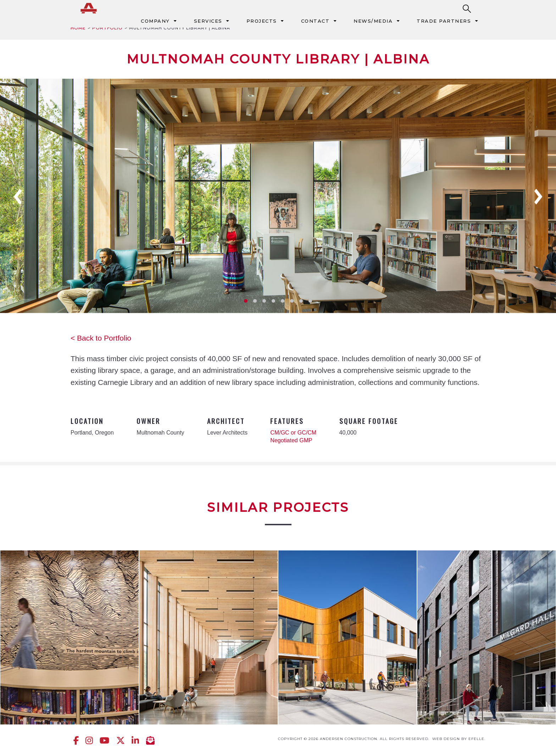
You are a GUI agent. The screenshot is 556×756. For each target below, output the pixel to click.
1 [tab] (246, 301)
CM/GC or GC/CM (293, 433)
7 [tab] (301, 301)
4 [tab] (273, 301)
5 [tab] (283, 301)
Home (78, 28)
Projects (262, 21)
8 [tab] (310, 301)
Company (155, 21)
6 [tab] (292, 301)
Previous (18, 197)
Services (208, 21)
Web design (446, 739)
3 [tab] (264, 301)
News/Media (373, 21)
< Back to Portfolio (101, 338)
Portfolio (107, 28)
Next (538, 197)
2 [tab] (255, 301)
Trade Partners (444, 21)
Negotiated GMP (291, 440)
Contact (315, 21)
